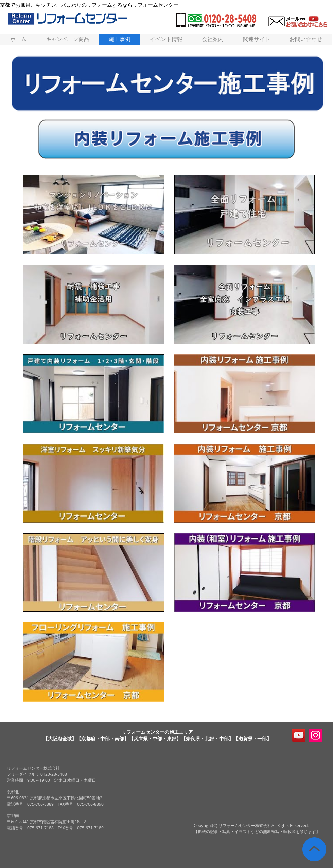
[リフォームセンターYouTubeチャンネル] (299, 735)
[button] (256, 39)
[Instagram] (316, 735)
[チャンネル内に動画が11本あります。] (169, 439)
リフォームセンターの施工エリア (157, 732)
